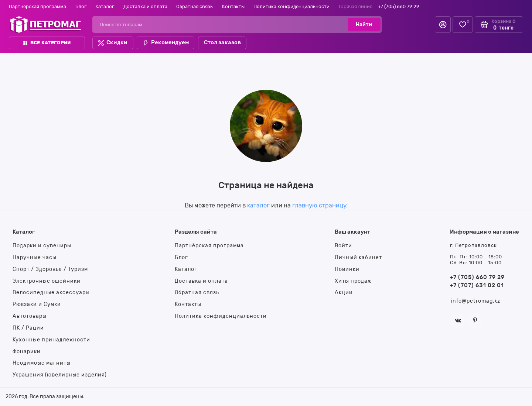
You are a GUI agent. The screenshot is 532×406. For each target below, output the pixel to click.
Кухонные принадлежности (51, 340)
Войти (343, 245)
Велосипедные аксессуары (51, 292)
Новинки (347, 269)
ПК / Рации (28, 328)
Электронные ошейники (47, 281)
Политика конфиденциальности (291, 6)
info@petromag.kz (476, 301)
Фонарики (27, 351)
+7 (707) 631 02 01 (477, 285)
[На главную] (46, 25)
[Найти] (364, 25)
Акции (344, 292)
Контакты (233, 6)
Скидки (113, 42)
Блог (81, 6)
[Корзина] (499, 25)
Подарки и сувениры (42, 245)
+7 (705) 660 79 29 (399, 6)
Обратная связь (195, 6)
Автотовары (30, 316)
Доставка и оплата (145, 6)
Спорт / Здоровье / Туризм (50, 269)
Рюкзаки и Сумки (37, 304)
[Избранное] (463, 25)
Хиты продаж (353, 281)
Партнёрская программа (37, 6)
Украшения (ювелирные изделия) (60, 375)
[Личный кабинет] (443, 25)
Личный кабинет (358, 257)
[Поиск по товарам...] (222, 25)
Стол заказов (222, 42)
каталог (258, 205)
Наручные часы (35, 257)
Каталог (105, 6)
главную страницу (319, 205)
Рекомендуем (166, 42)
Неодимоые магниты (42, 363)
